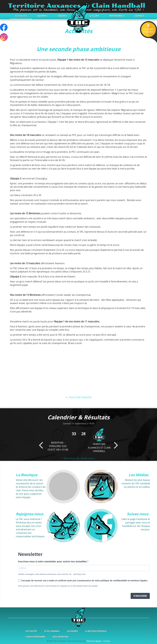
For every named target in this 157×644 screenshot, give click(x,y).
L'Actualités (31, 631)
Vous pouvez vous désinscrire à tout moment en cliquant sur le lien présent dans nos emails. (58, 586)
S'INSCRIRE (140, 596)
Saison (62, 16)
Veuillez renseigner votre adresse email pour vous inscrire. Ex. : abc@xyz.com (52, 574)
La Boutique (27, 475)
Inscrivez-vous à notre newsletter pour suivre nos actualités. (53, 562)
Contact (139, 16)
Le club (94, 16)
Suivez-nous (138, 514)
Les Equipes (72, 631)
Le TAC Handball (52, 631)
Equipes (42, 16)
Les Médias (139, 475)
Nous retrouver (60, 637)
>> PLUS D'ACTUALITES (78, 397)
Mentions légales (94, 641)
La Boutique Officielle (96, 631)
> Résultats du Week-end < (79, 458)
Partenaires (117, 16)
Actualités (21, 16)
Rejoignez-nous (30, 514)
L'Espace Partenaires (35, 637)
